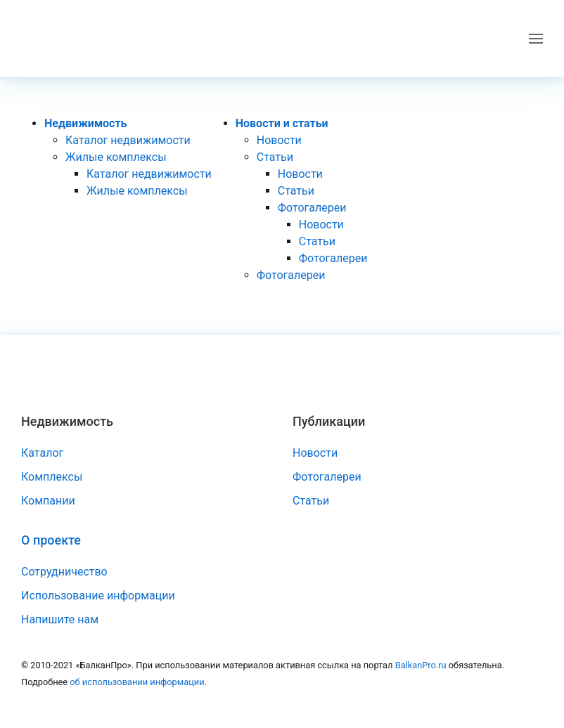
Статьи (275, 157)
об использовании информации (137, 682)
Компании (48, 501)
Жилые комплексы (116, 157)
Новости (279, 140)
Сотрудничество (64, 572)
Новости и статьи (282, 123)
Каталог (42, 453)
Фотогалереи (312, 208)
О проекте (51, 540)
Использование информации (98, 596)
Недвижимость (86, 123)
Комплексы (52, 477)
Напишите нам (60, 619)
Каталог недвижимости (128, 140)
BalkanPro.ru (421, 665)
